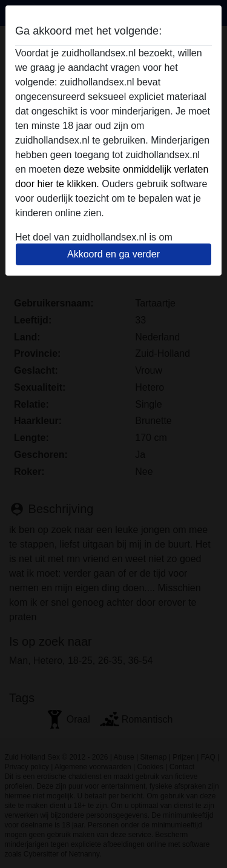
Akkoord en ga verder (113, 254)
